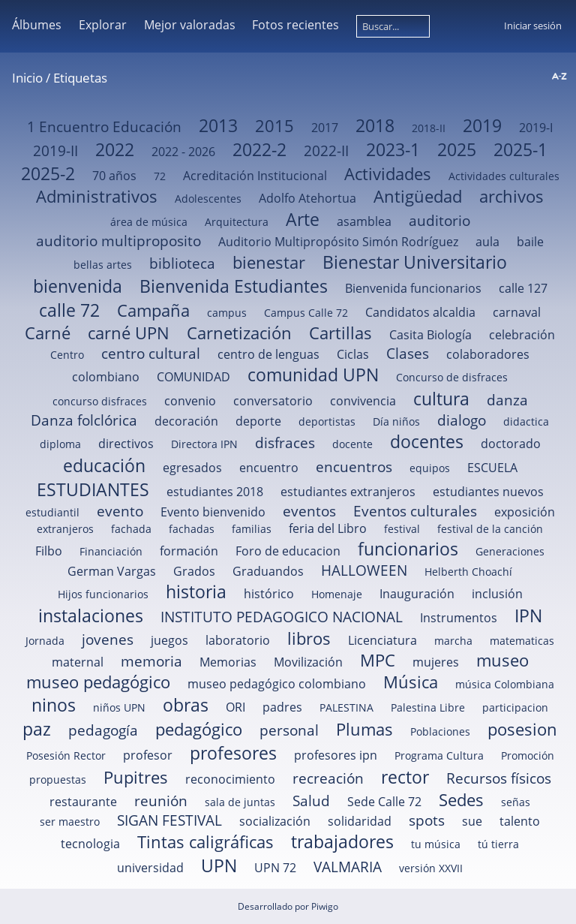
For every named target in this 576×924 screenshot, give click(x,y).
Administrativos (97, 196)
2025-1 (520, 149)
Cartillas (340, 333)
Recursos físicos (499, 778)
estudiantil (52, 512)
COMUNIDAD (193, 377)
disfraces (285, 442)
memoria (151, 661)
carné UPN (129, 333)
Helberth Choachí (468, 572)
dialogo (462, 420)
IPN (528, 615)
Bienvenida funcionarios (413, 288)
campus (227, 313)
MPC (378, 660)
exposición (525, 512)
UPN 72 (275, 868)
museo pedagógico (98, 682)
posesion (522, 729)
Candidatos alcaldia (420, 312)
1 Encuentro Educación (104, 126)
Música (411, 682)
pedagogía (103, 730)
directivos (126, 444)
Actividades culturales (504, 176)
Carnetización (239, 333)
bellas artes (103, 265)
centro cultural (151, 353)
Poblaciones (440, 731)
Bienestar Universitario (415, 262)
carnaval (517, 312)
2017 (325, 128)
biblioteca (182, 263)
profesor (148, 755)
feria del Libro (328, 528)
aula (487, 242)
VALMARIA (348, 867)
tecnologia (90, 844)
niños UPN (119, 707)
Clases (408, 353)
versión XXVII (431, 868)
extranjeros (65, 529)
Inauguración (417, 594)
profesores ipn (336, 755)
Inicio (27, 78)
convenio (190, 401)
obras (186, 705)
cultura (441, 399)
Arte (303, 219)
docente (352, 444)
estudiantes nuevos (488, 492)
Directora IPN (204, 444)
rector (405, 777)
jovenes (108, 639)
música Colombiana (505, 684)
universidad (150, 868)
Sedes (461, 800)
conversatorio (273, 401)
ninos (54, 705)
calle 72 (69, 310)
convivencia (363, 401)
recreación (328, 778)
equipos (430, 468)
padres (282, 707)
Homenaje (337, 594)
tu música (436, 844)
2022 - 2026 (183, 152)
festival (402, 529)
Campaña (153, 310)
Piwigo (325, 906)
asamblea (364, 221)
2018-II (429, 128)
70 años (114, 176)
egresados (192, 468)
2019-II (55, 150)
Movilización (308, 662)
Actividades (388, 174)
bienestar (269, 262)
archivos (511, 196)
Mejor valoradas (190, 25)
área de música (149, 222)
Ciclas (353, 354)
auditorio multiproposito (118, 241)
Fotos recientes (295, 25)
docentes (427, 441)
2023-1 (393, 149)
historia (196, 591)
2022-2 (259, 149)
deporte (258, 421)
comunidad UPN (313, 375)
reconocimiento (230, 779)
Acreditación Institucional (255, 176)
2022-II (326, 150)
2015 (274, 126)
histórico (269, 594)
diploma (60, 444)
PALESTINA (346, 707)
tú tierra (498, 844)
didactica (526, 421)
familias (252, 529)
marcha (453, 641)
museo (502, 660)
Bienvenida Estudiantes (234, 286)
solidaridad (360, 821)
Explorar (103, 25)
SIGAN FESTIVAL (169, 820)
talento (520, 821)
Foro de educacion (288, 551)
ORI (235, 707)
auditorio (439, 220)
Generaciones (510, 551)
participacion (515, 707)
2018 (375, 125)
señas (516, 802)
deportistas (327, 421)
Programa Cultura (439, 755)
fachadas (192, 529)
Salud (311, 801)
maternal (78, 662)
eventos (309, 511)
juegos (169, 640)
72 (160, 176)
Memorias (228, 662)
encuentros (354, 467)
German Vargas (112, 571)
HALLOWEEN (364, 570)
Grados (194, 571)
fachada (131, 529)
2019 (482, 125)
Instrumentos (459, 618)
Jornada (45, 641)
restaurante (83, 802)
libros (309, 638)
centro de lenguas (268, 354)
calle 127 (523, 288)
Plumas (364, 729)
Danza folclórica (84, 420)
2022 (115, 149)
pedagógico (199, 729)
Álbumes (37, 25)
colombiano (106, 377)
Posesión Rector (66, 755)
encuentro (269, 468)
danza (507, 400)
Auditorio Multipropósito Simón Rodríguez (338, 242)
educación (104, 465)
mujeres (436, 662)
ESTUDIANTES (93, 489)
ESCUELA (492, 468)
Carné (48, 333)
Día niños (396, 421)
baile (530, 242)
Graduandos (268, 571)
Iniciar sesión (533, 26)
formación (189, 551)
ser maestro (70, 822)
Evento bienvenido (213, 512)
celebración (522, 335)
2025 (457, 149)
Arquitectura (237, 222)
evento (120, 511)
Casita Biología (430, 335)
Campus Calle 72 (306, 313)
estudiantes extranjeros (348, 492)
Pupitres (136, 777)
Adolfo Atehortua (307, 198)
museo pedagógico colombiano (277, 684)
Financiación (111, 551)
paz (37, 729)
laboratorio (238, 640)
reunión (161, 801)
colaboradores (488, 354)
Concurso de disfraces (452, 377)
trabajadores (342, 841)
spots (427, 820)
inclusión (497, 594)
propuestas (58, 780)
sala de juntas (240, 802)
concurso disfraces (100, 401)
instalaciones (91, 615)
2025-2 (48, 173)
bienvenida (78, 286)
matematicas (522, 641)
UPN (219, 865)
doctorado (511, 444)
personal (289, 730)
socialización (275, 821)
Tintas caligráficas (205, 842)
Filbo (49, 551)
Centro (67, 355)
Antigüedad (418, 196)
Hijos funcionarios (103, 594)
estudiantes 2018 (215, 492)
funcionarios (408, 549)
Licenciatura (382, 640)
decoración (186, 421)
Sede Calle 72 (384, 802)
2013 (218, 125)
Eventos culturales (415, 511)
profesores (233, 753)
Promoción (528, 755)
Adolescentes (208, 199)
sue (472, 821)
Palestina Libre (428, 707)
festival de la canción (490, 529)
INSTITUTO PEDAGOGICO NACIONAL (282, 617)
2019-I (536, 128)
